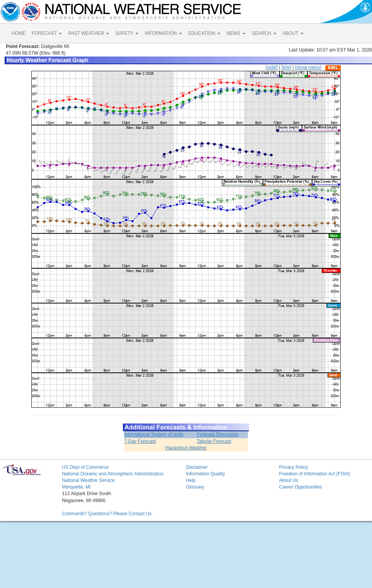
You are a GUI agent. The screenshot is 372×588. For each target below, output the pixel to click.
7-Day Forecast (140, 441)
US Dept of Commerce (85, 467)
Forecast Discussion (218, 434)
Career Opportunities (300, 487)
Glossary (195, 487)
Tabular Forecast (214, 441)
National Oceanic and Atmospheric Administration (113, 474)
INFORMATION (163, 33)
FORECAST (47, 33)
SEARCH (264, 33)
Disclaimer (197, 467)
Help (191, 480)
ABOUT (293, 33)
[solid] (272, 67)
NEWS (236, 33)
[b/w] (286, 67)
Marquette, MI (76, 487)
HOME (19, 33)
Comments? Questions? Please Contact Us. (107, 514)
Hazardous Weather (186, 448)
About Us (288, 480)
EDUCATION (204, 33)
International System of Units (154, 434)
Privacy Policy (293, 467)
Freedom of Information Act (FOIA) (314, 474)
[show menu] (308, 67)
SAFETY (127, 33)
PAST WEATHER (89, 33)
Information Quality (206, 474)
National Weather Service (88, 480)
